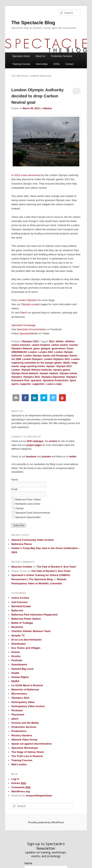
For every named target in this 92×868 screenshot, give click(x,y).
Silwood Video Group (24, 740)
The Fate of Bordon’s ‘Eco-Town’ (57, 567)
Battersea (17, 610)
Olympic (19, 508)
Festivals (17, 660)
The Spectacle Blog (33, 23)
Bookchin (17, 627)
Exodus (16, 656)
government (58, 349)
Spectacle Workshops (25, 748)
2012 (52, 341)
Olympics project (31, 304)
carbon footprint (41, 345)
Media (66, 363)
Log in (15, 779)
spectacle (36, 380)
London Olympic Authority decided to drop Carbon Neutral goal (37, 96)
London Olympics (28, 300)
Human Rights (20, 677)
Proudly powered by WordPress (46, 822)
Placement (18, 715)
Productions (19, 731)
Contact (69, 64)
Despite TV (18, 635)
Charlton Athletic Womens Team (31, 631)
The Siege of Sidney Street (28, 752)
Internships (42, 64)
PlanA (23, 313)
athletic (60, 341)
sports (15, 384)
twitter (73, 457)
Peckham (17, 710)
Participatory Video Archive (28, 706)
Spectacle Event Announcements (33, 513)
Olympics (17, 377)
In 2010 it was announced (26, 175)
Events (16, 652)
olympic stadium (49, 373)
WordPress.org (20, 791)
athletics (70, 341)
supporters (38, 384)
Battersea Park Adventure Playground (34, 615)
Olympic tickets (68, 373)
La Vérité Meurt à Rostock (27, 685)
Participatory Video (23, 702)
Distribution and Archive (28, 504)
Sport (73, 380)
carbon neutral (59, 345)
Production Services (62, 56)
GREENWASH (19, 352)
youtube (46, 457)
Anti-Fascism (19, 602)
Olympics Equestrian (53, 377)
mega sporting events (32, 366)
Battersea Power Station (28, 500)
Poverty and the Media (25, 723)
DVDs (56, 64)
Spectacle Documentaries (32, 329)
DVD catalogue (35, 441)
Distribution (18, 644)
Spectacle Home (21, 56)
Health (15, 673)
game (37, 349)
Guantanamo (19, 664)
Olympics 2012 (30, 341)
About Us (40, 56)
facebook (31, 457)
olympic (51, 366)
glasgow (46, 349)
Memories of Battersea (25, 689)
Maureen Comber (22, 567)
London (33, 352)
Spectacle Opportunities (28, 517)
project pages (34, 445)
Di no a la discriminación (26, 640)
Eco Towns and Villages (26, 648)
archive (53, 441)
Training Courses (21, 64)
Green (70, 349)
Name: (15, 480)
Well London (19, 764)
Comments (21, 787)
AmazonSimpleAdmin (39, 796)
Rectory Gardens (22, 735)
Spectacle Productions (55, 380)
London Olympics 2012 (57, 359)
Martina (48, 108)
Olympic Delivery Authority (37, 370)
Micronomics (19, 694)
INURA (15, 681)
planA (15, 719)
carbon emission (21, 345)
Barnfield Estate (21, 606)
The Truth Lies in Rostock (27, 756)
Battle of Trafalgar (22, 623)
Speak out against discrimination (31, 744)
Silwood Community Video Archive (33, 540)
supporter (26, 384)
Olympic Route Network (25, 373)
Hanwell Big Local (22, 669)
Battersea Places (22, 544)
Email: (15, 489)
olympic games (62, 370)
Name (28, 863)
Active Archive (20, 598)
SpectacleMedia (29, 333)
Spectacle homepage (23, 325)
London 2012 (46, 352)
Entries (19, 783)
